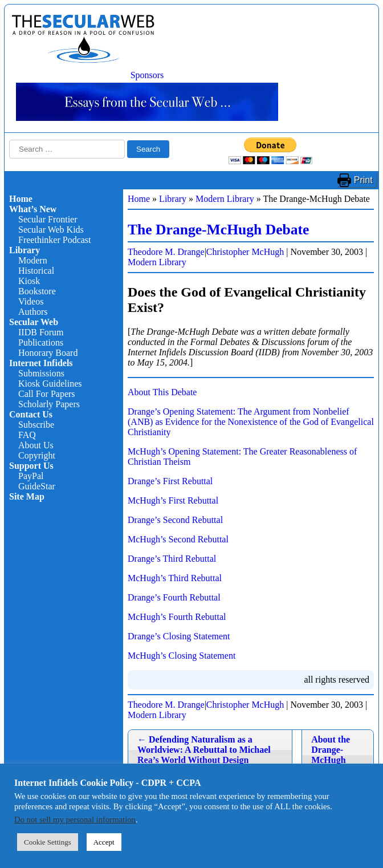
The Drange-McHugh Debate (218, 230)
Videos (31, 301)
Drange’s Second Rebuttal (175, 520)
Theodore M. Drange (166, 252)
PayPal (31, 476)
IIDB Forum (41, 332)
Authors (33, 312)
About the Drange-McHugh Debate (331, 755)
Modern (33, 260)
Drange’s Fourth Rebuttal (174, 597)
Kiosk (29, 281)
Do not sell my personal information (75, 820)
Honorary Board (48, 353)
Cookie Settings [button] (48, 842)
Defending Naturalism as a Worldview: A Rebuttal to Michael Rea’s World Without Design (204, 750)
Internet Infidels (41, 363)
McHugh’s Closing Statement (182, 656)
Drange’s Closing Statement (179, 636)
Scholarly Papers (49, 404)
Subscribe (36, 425)
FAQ (27, 435)
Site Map (27, 496)
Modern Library (225, 199)
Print (363, 180)
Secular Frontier (48, 219)
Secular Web (34, 322)
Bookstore (37, 291)
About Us (36, 445)
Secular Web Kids (51, 230)
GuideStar (37, 486)
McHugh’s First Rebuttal (173, 500)
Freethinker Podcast (55, 240)
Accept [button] (104, 842)
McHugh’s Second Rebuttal (178, 539)
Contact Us (31, 414)
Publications (41, 342)
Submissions (41, 373)
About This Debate (162, 392)
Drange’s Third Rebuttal (172, 559)
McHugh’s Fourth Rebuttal (177, 617)
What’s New (33, 209)
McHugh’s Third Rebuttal (175, 578)
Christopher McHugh (245, 252)
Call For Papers (47, 394)
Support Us (31, 466)
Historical (36, 271)
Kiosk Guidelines (50, 384)
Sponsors (147, 75)
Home (21, 199)
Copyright (37, 455)
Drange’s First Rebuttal (170, 481)
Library (25, 250)
